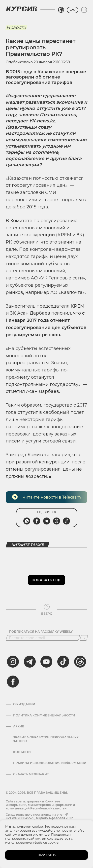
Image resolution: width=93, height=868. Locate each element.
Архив (19, 726)
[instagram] (13, 662)
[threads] (80, 662)
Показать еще (46, 580)
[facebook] (13, 682)
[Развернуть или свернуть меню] (84, 10)
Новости (16, 27)
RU (73, 10)
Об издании (24, 704)
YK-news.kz (42, 121)
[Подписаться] (84, 638)
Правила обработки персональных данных (46, 739)
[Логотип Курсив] (22, 9)
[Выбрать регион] (61, 10)
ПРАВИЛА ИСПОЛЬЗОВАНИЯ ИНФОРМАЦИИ (50, 763)
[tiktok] (63, 662)
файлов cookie (46, 842)
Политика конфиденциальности (44, 715)
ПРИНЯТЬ (46, 855)
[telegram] (30, 662)
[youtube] (46, 662)
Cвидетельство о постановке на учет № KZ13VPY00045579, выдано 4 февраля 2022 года (39, 818)
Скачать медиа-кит (31, 774)
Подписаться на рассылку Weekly (41, 632)
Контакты (22, 752)
